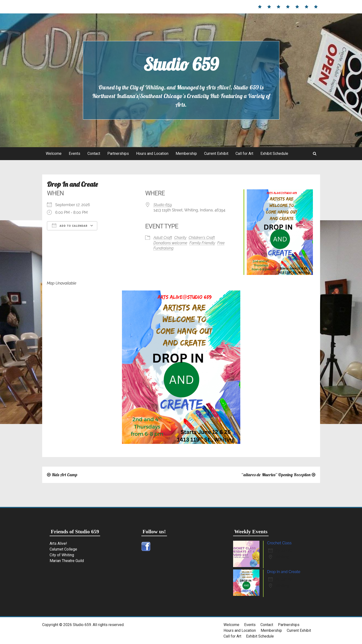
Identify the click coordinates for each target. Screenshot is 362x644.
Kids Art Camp (65, 475)
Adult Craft (163, 238)
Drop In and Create (284, 572)
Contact (94, 154)
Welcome (54, 154)
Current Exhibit (216, 154)
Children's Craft (202, 238)
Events (75, 154)
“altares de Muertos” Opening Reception (276, 475)
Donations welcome (170, 243)
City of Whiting (62, 555)
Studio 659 (181, 64)
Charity (180, 238)
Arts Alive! (58, 543)
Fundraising (164, 248)
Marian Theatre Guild (67, 561)
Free (221, 243)
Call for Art (244, 154)
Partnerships (118, 154)
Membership (186, 154)
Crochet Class (279, 543)
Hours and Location (152, 154)
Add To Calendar (70, 226)
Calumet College (63, 549)
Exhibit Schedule (274, 154)
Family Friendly (202, 243)
